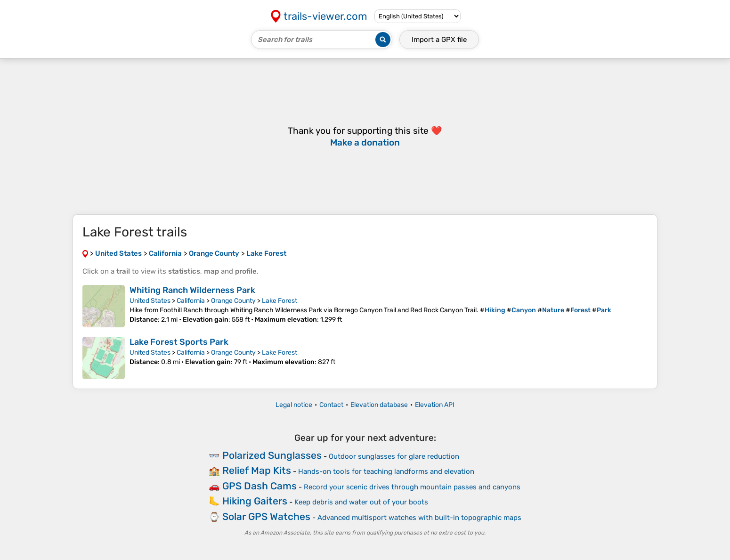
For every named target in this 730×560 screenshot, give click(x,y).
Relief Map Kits (257, 470)
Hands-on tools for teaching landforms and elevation (386, 471)
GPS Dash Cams (260, 486)
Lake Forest (280, 301)
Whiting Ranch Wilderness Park (192, 290)
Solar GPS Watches (266, 516)
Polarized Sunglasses (272, 455)
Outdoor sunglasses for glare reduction (394, 456)
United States (150, 301)
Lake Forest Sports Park (179, 342)
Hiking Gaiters (255, 501)
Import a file (439, 40)
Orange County (233, 301)
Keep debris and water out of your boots (361, 502)
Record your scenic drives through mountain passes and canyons (412, 487)
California (191, 301)
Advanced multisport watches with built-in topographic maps (419, 518)
